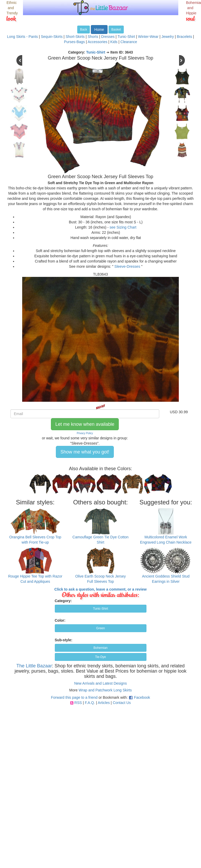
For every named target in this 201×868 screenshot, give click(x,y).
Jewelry (167, 37)
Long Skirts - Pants (22, 37)
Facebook (142, 697)
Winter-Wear (148, 37)
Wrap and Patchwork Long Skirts (105, 690)
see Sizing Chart (123, 227)
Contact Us (122, 703)
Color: (60, 620)
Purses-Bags (74, 42)
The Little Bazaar (34, 666)
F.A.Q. (90, 703)
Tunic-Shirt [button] (100, 609)
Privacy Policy (85, 433)
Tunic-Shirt (126, 37)
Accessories (97, 42)
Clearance (129, 42)
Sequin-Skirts (52, 37)
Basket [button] (116, 30)
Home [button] (99, 30)
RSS (78, 703)
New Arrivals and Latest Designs (100, 683)
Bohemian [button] (100, 648)
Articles (104, 703)
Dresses (108, 37)
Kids (114, 42)
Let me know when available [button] (85, 424)
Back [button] (84, 30)
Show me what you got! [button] (85, 452)
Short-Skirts (75, 37)
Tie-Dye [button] (100, 657)
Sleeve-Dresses (127, 266)
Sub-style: (64, 640)
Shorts (93, 37)
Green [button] (100, 628)
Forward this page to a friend (74, 697)
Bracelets (184, 37)
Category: (63, 601)
